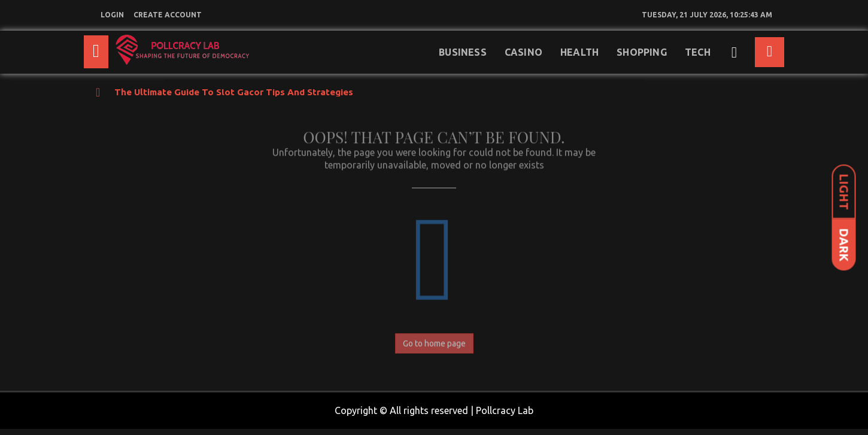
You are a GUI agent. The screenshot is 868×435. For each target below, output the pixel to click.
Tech (698, 52)
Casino (523, 52)
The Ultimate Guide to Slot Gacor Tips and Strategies (234, 92)
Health (579, 52)
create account (168, 15)
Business (463, 52)
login (112, 15)
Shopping (642, 52)
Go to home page (434, 341)
